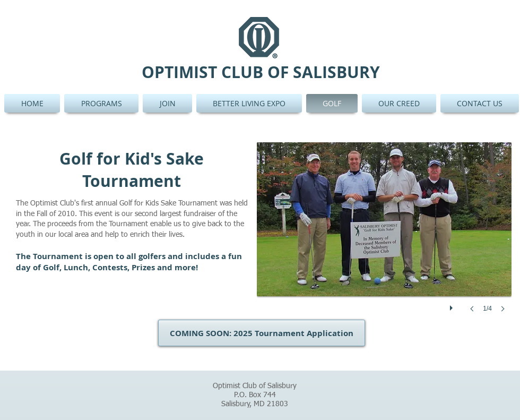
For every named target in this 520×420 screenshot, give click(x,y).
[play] (453, 305)
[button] (384, 238)
